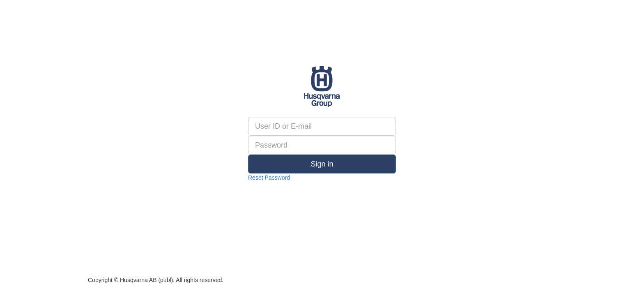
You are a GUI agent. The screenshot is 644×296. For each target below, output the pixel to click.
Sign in (322, 164)
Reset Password (269, 178)
